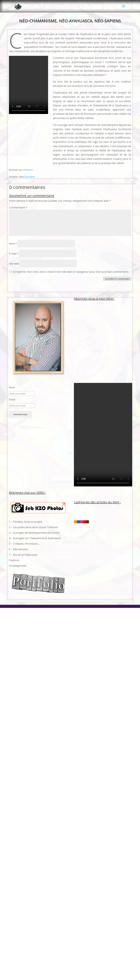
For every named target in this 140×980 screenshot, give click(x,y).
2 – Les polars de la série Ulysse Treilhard (33, 527)
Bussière (30, 177)
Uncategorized (18, 566)
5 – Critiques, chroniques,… (25, 544)
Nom (13, 244)
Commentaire (18, 207)
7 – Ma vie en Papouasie (23, 555)
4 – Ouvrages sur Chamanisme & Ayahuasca (35, 538)
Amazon (28, 170)
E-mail (14, 254)
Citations (14, 560)
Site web (14, 264)
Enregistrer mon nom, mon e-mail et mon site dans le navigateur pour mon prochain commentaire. (71, 272)
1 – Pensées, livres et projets (26, 522)
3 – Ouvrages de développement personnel (34, 533)
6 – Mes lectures (18, 549)
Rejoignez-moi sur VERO (27, 493)
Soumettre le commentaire (117, 279)
